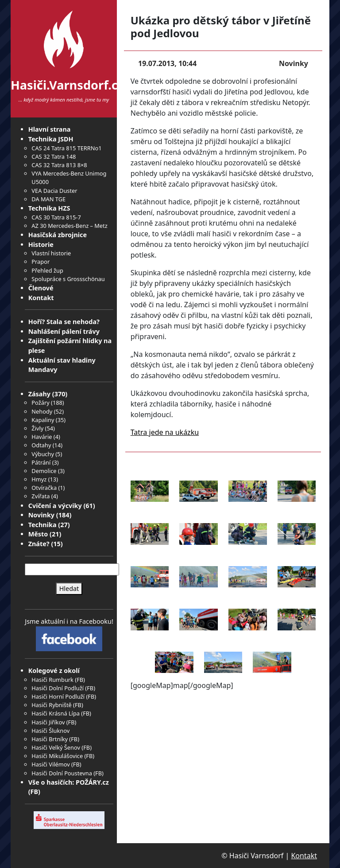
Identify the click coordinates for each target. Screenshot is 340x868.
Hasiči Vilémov (50, 764)
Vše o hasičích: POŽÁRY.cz (69, 782)
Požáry (40, 403)
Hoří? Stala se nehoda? (64, 322)
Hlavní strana (50, 129)
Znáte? (39, 544)
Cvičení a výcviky (55, 506)
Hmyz (39, 479)
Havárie (42, 437)
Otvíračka (44, 488)
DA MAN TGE (48, 199)
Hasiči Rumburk (52, 680)
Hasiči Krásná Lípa (56, 713)
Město (38, 534)
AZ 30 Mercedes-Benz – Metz (69, 226)
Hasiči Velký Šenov (56, 747)
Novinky (41, 515)
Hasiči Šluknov (50, 731)
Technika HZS (49, 208)
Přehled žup (47, 270)
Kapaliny (43, 420)
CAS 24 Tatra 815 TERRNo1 (66, 148)
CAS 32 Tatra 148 (54, 156)
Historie (41, 244)
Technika (42, 525)
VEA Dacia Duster (54, 191)
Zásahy (39, 394)
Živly (37, 428)
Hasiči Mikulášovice (57, 756)
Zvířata (41, 496)
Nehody (42, 411)
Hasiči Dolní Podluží (58, 688)
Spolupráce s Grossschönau (68, 279)
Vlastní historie (51, 253)
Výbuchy (43, 454)
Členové (41, 288)
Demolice (44, 471)
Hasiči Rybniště (51, 705)
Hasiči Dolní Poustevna (62, 773)
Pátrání (41, 462)
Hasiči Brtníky (50, 739)
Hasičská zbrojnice (58, 235)
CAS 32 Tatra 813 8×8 (59, 165)
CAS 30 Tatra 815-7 (56, 217)
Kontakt (41, 298)
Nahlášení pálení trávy (64, 331)
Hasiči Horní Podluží (58, 696)
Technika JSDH (51, 139)
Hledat (69, 588)
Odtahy (41, 445)
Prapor (41, 262)
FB (80, 680)
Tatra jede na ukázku (165, 432)
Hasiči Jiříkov (48, 722)
